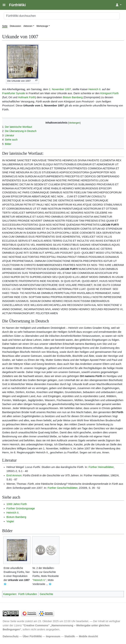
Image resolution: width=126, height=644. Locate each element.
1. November (57, 89)
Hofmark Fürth (27, 97)
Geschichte (46, 594)
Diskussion (15, 26)
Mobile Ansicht (88, 636)
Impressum (53, 636)
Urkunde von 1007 (19, 580)
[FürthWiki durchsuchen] (62, 16)
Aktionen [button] (28, 26)
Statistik (70, 636)
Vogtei (10, 521)
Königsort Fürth (110, 93)
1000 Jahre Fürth (17, 504)
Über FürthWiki (32, 636)
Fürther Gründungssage (21, 508)
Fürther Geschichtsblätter (62, 488)
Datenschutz (11, 636)
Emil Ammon (14, 475)
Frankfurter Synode (14, 93)
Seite (5, 26)
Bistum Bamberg (73, 97)
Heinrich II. (95, 89)
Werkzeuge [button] (42, 26)
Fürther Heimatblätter (101, 467)
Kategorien (10, 594)
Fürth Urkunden (28, 594)
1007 (68, 89)
